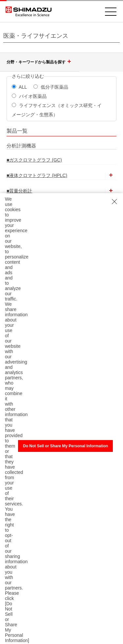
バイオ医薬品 (29, 96)
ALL (19, 87)
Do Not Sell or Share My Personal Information (65, 446)
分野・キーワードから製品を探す (40, 62)
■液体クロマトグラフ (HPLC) (37, 175)
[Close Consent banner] (114, 202)
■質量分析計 (19, 191)
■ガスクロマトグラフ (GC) (34, 160)
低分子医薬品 (51, 87)
